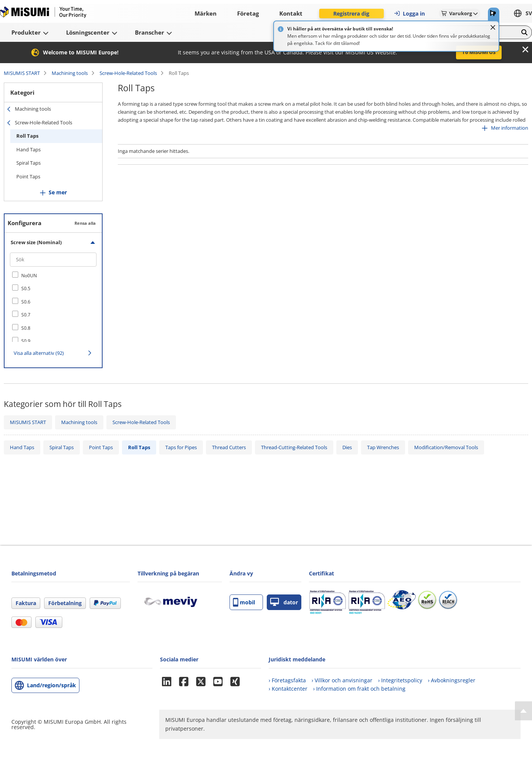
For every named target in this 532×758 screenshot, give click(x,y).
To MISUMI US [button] (479, 52)
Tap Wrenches (383, 447)
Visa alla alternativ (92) (39, 353)
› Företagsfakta (287, 680)
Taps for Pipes (181, 447)
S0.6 (26, 302)
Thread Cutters (229, 447)
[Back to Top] (523, 711)
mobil (244, 602)
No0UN (29, 276)
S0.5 (26, 288)
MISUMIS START (22, 73)
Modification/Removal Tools (446, 447)
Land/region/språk (51, 685)
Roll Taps (27, 136)
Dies (347, 447)
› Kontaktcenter (288, 689)
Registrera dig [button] (351, 14)
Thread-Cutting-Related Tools (294, 447)
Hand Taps (28, 149)
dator (284, 602)
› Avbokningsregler (452, 680)
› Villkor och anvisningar (342, 680)
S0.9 (26, 341)
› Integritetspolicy (400, 680)
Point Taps (28, 176)
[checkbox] (53, 275)
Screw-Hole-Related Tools (128, 73)
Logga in (409, 14)
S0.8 (26, 328)
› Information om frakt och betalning (359, 689)
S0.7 (26, 315)
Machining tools (70, 73)
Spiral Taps (28, 163)
